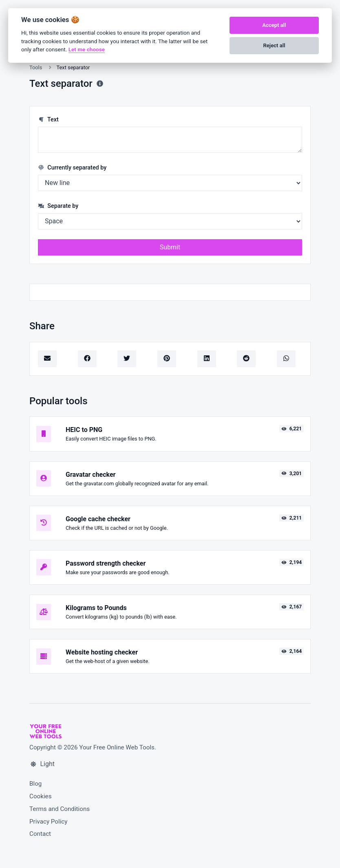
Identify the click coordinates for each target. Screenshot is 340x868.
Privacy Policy (49, 822)
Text (48, 120)
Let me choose (87, 49)
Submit (170, 247)
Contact (40, 834)
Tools (36, 67)
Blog (35, 784)
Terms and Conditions (60, 809)
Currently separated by (72, 168)
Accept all (274, 25)
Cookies (41, 796)
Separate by (58, 206)
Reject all (274, 45)
